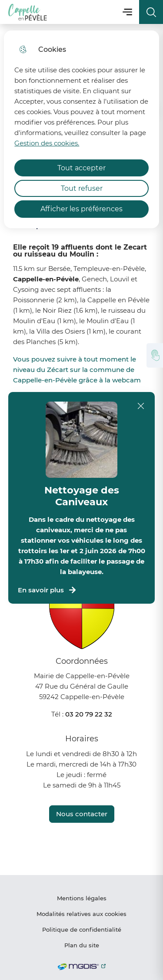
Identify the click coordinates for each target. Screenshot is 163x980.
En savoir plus (47, 590)
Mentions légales (82, 898)
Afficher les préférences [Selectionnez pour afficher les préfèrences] (81, 209)
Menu (127, 12)
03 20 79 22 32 (89, 714)
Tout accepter (81, 168)
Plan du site (82, 945)
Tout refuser (82, 188)
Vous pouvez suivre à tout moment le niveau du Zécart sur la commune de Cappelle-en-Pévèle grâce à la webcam (77, 370)
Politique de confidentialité (82, 929)
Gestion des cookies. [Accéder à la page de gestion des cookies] (47, 143)
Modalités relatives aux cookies (81, 914)
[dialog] (81, 129)
